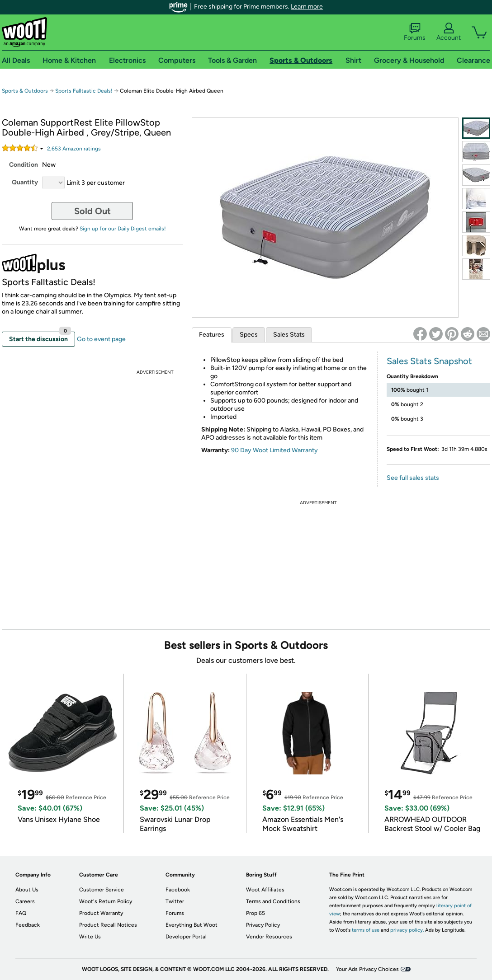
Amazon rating (74, 149)
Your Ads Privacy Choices (367, 969)
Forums (415, 32)
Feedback (28, 925)
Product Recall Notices (108, 925)
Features (212, 335)
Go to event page (101, 339)
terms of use (366, 930)
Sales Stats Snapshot (429, 361)
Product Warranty (101, 913)
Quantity (25, 182)
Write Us (90, 937)
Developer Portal (186, 937)
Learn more (307, 7)
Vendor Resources (269, 937)
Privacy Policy (263, 925)
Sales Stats (289, 335)
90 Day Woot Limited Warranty (274, 450)
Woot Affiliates (265, 890)
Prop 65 (255, 913)
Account (449, 32)
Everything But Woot (192, 925)
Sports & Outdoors (25, 91)
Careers (25, 901)
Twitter (175, 901)
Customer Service (102, 890)
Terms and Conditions (273, 901)
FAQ (21, 913)
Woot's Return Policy (106, 901)
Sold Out (92, 211)
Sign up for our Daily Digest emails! (123, 229)
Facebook (178, 890)
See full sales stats (413, 478)
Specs (249, 335)
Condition (24, 165)
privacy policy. (407, 930)
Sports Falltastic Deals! (84, 91)
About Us (27, 890)
